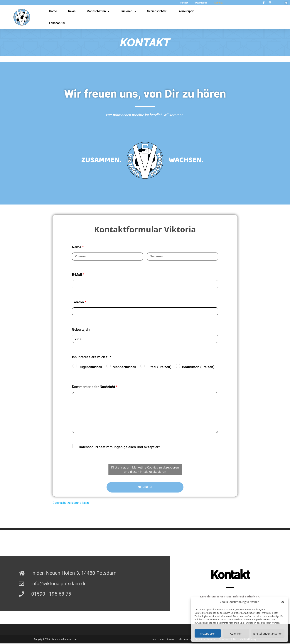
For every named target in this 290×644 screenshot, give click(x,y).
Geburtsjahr (81, 329)
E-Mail (78, 275)
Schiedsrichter (157, 11)
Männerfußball (124, 367)
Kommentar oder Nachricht (95, 387)
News (72, 11)
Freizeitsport (186, 11)
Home (53, 11)
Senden (145, 487)
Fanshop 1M (57, 23)
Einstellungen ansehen (268, 633)
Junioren (128, 11)
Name (78, 247)
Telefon (79, 302)
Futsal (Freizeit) (159, 367)
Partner (184, 3)
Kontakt (218, 3)
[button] (283, 602)
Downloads (201, 3)
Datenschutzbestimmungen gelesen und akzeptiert (119, 447)
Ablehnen (236, 633)
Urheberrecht (185, 640)
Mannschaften (98, 11)
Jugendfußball (90, 367)
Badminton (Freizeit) (198, 367)
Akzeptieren (208, 633)
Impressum (158, 640)
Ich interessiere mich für (91, 357)
